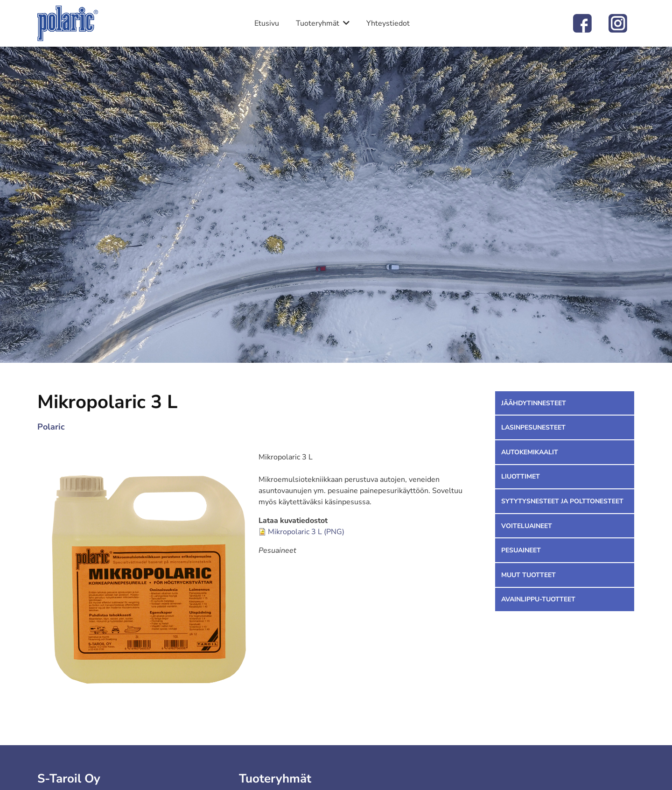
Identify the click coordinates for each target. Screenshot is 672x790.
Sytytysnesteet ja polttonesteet (562, 501)
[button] (148, 578)
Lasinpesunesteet (533, 427)
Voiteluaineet (527, 526)
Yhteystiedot (388, 23)
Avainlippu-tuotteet (538, 599)
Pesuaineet (521, 550)
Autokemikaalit (530, 452)
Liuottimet (521, 476)
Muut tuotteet (528, 575)
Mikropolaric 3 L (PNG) (306, 532)
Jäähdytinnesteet (534, 403)
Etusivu (267, 23)
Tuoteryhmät (318, 23)
